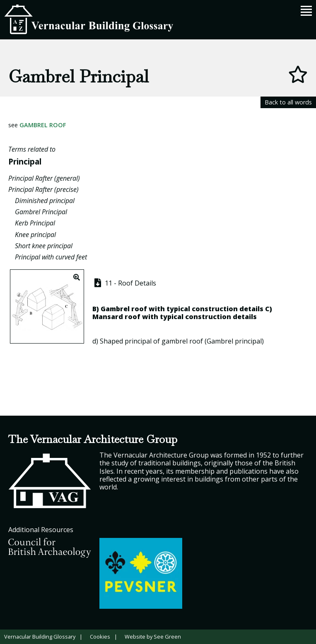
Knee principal (35, 235)
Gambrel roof (124, 309)
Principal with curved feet (51, 257)
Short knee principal (44, 246)
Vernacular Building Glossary (40, 637)
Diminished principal (45, 201)
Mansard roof (116, 317)
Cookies (100, 637)
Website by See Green (153, 637)
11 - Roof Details (124, 283)
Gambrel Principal (41, 212)
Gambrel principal (234, 341)
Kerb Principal (35, 223)
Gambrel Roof (43, 125)
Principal (25, 161)
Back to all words (288, 102)
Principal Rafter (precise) (43, 189)
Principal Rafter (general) (44, 178)
